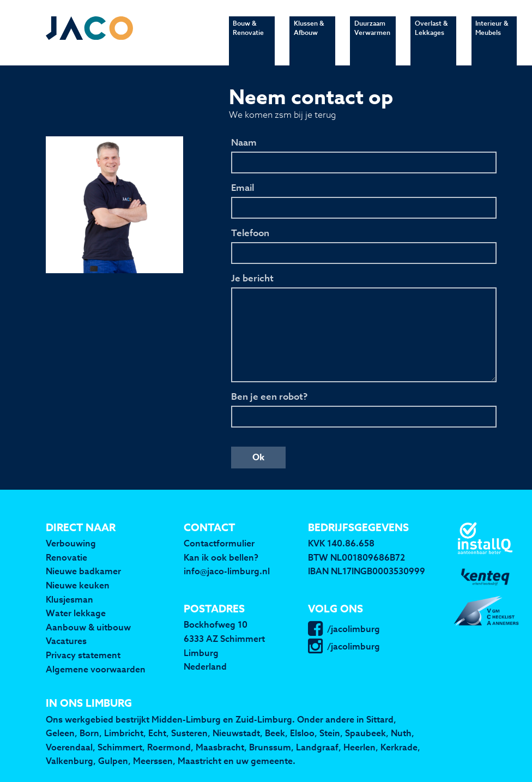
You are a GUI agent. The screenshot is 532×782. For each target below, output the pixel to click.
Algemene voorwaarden (96, 669)
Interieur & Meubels (492, 40)
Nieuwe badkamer (83, 571)
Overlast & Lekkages (431, 40)
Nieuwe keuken (78, 585)
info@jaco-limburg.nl (227, 571)
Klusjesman (69, 599)
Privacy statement (83, 655)
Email (243, 188)
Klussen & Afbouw (309, 40)
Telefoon (250, 233)
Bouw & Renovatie (248, 40)
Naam (244, 143)
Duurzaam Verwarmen (372, 40)
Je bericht (252, 279)
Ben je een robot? (269, 397)
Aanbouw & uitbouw (88, 627)
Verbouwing (71, 543)
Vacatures (66, 641)
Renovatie (66, 557)
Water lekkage (76, 613)
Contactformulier (219, 543)
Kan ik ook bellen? (221, 557)
